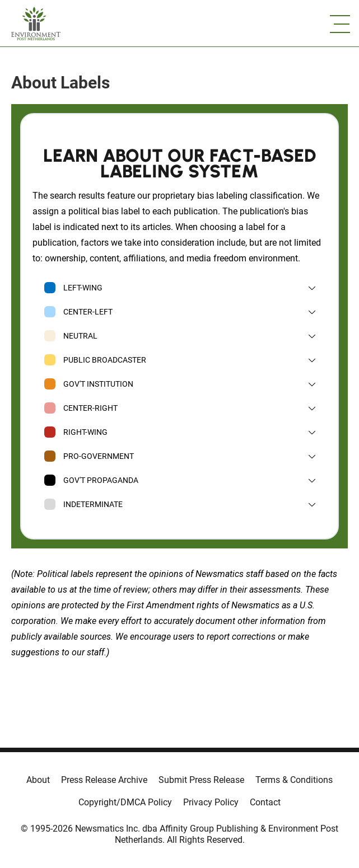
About (38, 780)
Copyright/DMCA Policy (125, 802)
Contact (265, 802)
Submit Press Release (201, 780)
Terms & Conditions (294, 780)
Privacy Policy (211, 802)
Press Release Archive (104, 780)
